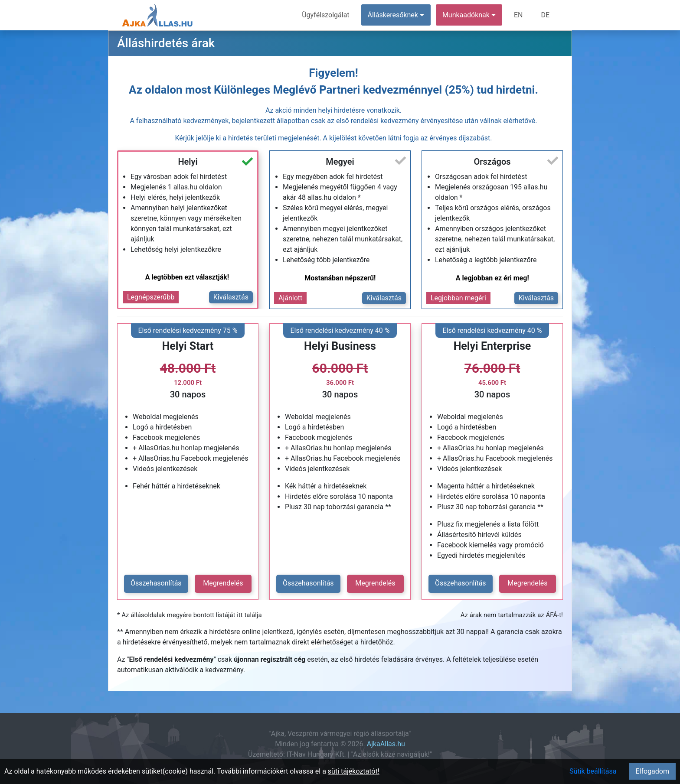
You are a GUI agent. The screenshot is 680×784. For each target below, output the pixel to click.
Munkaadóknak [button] (469, 15)
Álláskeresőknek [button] (396, 15)
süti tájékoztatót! (354, 771)
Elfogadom (652, 771)
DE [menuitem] (545, 15)
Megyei (340, 162)
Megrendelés (223, 583)
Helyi (188, 162)
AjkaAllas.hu (386, 744)
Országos (492, 162)
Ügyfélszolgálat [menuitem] (325, 15)
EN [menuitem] (518, 15)
